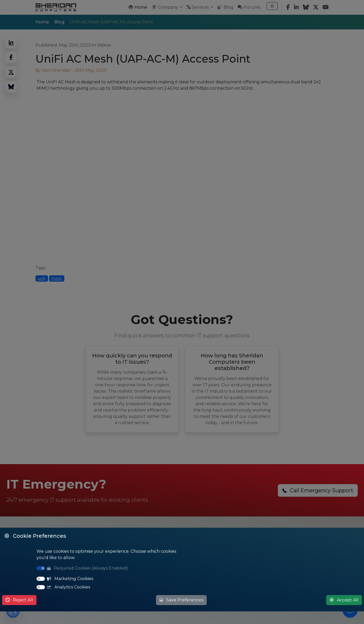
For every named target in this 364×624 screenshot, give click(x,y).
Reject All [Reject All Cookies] (19, 600)
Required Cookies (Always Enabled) (88, 568)
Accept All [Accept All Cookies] (344, 600)
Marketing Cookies (70, 579)
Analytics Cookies (69, 587)
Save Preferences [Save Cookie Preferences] (181, 600)
